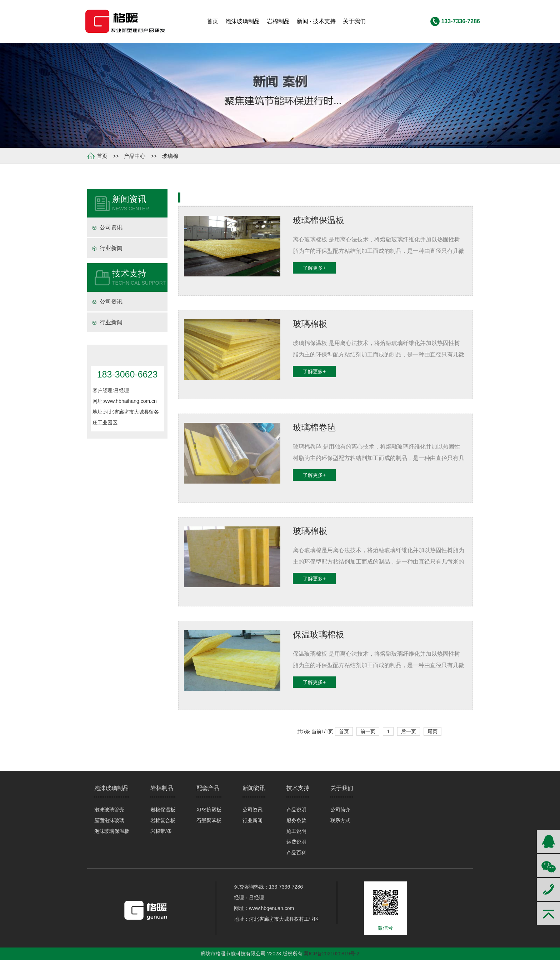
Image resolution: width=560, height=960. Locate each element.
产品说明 (296, 810)
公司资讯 (111, 227)
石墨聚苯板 (209, 820)
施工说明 (296, 831)
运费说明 (296, 842)
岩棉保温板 (163, 810)
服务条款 (296, 820)
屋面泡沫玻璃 (109, 820)
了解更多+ (314, 268)
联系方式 (340, 820)
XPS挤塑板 (209, 810)
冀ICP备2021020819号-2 (331, 954)
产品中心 (135, 156)
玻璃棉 (170, 156)
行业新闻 (111, 248)
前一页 (368, 731)
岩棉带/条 (161, 831)
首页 (102, 156)
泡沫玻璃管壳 (109, 810)
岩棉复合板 (163, 820)
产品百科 (296, 852)
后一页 (409, 731)
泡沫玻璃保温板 (112, 831)
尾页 (432, 731)
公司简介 (340, 810)
